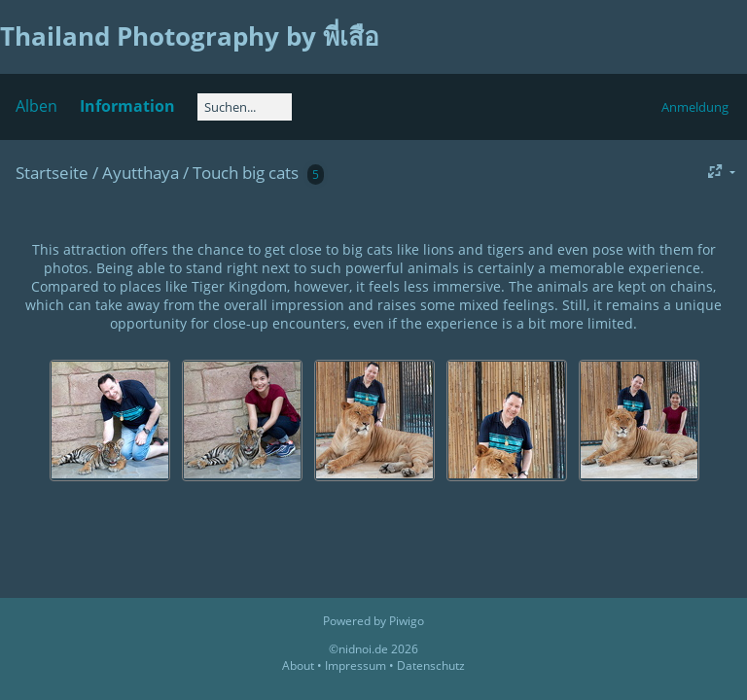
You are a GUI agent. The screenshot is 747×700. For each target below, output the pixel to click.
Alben (36, 106)
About (298, 665)
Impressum (356, 665)
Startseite (52, 173)
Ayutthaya (141, 173)
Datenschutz (431, 665)
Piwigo (407, 621)
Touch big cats (246, 173)
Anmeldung (695, 107)
